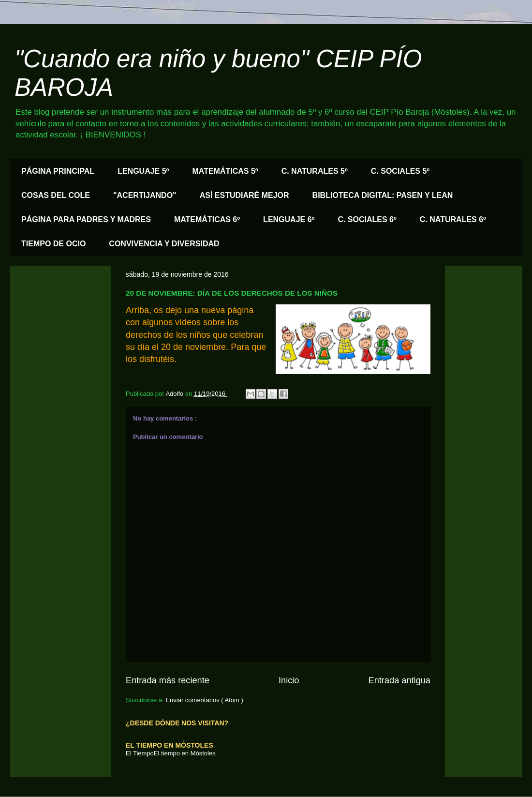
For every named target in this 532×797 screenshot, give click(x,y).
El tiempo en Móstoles (185, 753)
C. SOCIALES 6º (367, 219)
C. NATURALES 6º (453, 219)
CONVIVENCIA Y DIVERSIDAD (164, 244)
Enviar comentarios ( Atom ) (204, 700)
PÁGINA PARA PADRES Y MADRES (86, 219)
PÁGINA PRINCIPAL (58, 171)
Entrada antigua (399, 680)
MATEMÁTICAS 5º (225, 171)
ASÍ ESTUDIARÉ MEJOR (244, 195)
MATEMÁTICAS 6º (207, 219)
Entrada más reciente (168, 680)
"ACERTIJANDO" (145, 195)
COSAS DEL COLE (56, 195)
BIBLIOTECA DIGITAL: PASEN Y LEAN (383, 195)
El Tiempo (140, 753)
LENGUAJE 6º (289, 219)
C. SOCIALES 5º (400, 171)
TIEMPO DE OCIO (53, 244)
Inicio (289, 680)
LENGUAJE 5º (143, 171)
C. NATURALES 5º (315, 171)
